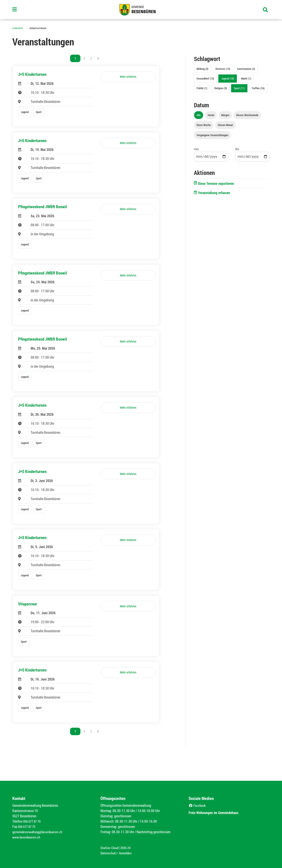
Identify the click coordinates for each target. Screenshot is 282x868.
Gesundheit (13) (205, 78)
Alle (199, 115)
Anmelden (127, 853)
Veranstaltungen (40, 28)
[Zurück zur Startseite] (141, 11)
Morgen (225, 115)
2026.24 (127, 848)
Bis (237, 149)
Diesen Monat (225, 125)
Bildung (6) (202, 69)
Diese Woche (204, 125)
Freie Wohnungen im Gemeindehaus (218, 812)
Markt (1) (246, 78)
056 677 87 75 (28, 826)
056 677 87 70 (33, 821)
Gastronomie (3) (246, 69)
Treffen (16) (258, 88)
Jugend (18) (228, 78)
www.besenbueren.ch (27, 837)
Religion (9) (221, 88)
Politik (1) (202, 88)
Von (196, 149)
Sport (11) (239, 88)
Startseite (18, 28)
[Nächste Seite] (98, 58)
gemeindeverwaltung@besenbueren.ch (39, 832)
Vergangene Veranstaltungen (212, 135)
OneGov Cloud (110, 848)
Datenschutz (109, 853)
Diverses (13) (223, 69)
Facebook (198, 805)
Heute (211, 115)
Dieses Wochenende (247, 115)
